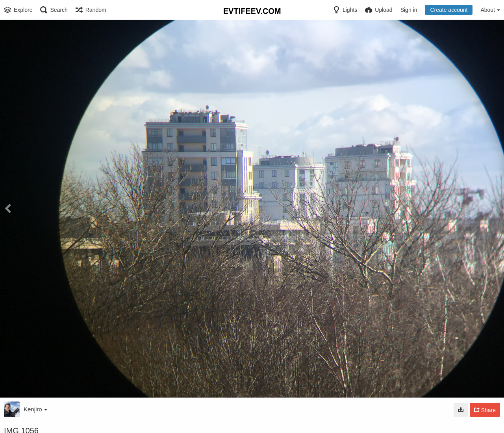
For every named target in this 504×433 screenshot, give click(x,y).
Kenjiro (35, 409)
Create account (449, 10)
